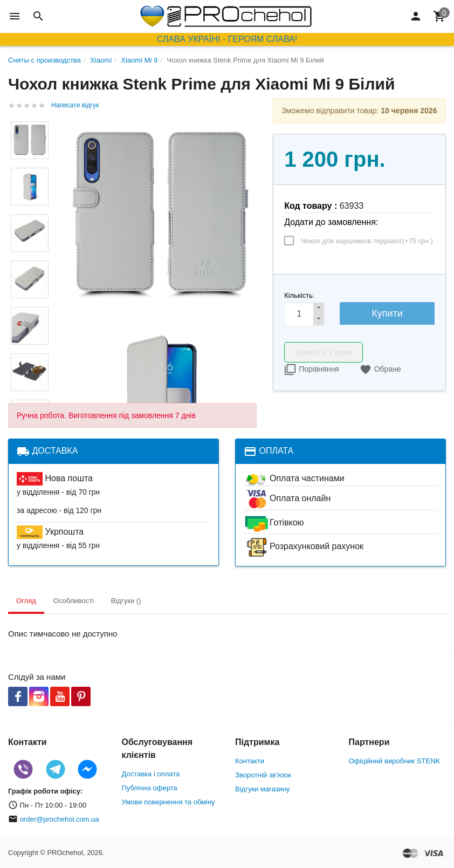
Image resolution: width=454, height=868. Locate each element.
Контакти (250, 761)
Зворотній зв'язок (263, 775)
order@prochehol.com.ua (60, 819)
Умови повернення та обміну (168, 802)
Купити (387, 313)
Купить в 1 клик (324, 352)
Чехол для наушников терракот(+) (367, 241)
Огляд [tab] (26, 601)
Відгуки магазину (263, 789)
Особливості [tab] (74, 601)
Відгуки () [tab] (126, 601)
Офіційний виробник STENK (395, 761)
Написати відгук (75, 105)
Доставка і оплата (151, 774)
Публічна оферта (150, 788)
